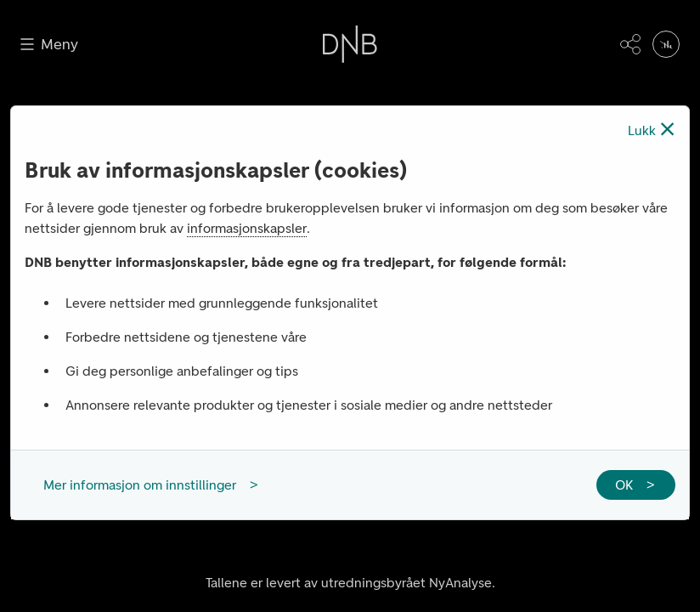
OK (624, 485)
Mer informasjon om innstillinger (140, 485)
